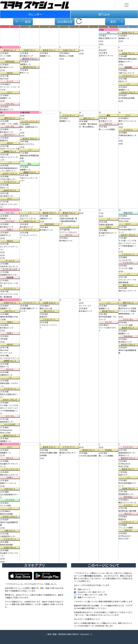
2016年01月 (65, 22)
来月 (113, 22)
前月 (27, 22)
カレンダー (35, 14)
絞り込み (104, 14)
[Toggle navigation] (126, 5)
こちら (115, 601)
